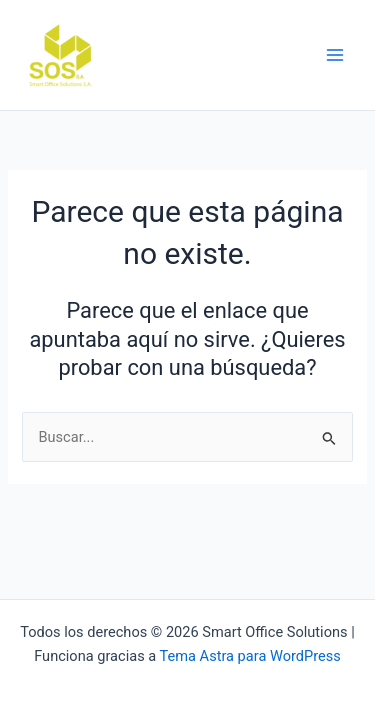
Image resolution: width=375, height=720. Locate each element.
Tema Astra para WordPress (250, 656)
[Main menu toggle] (335, 55)
